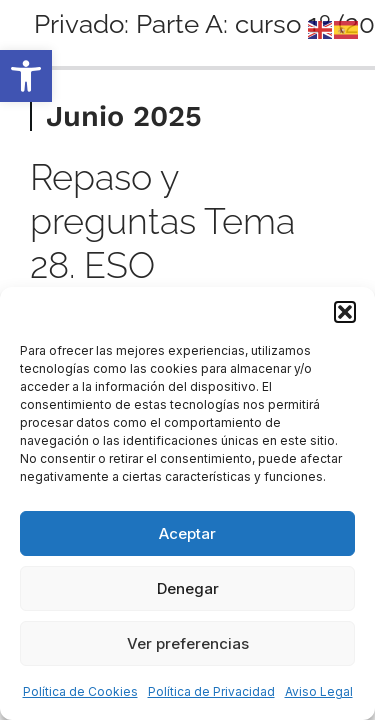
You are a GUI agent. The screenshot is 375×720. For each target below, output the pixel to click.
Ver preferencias (188, 643)
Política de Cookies (80, 691)
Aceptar (187, 533)
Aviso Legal (319, 691)
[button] (26, 76)
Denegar (188, 588)
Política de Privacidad (211, 691)
